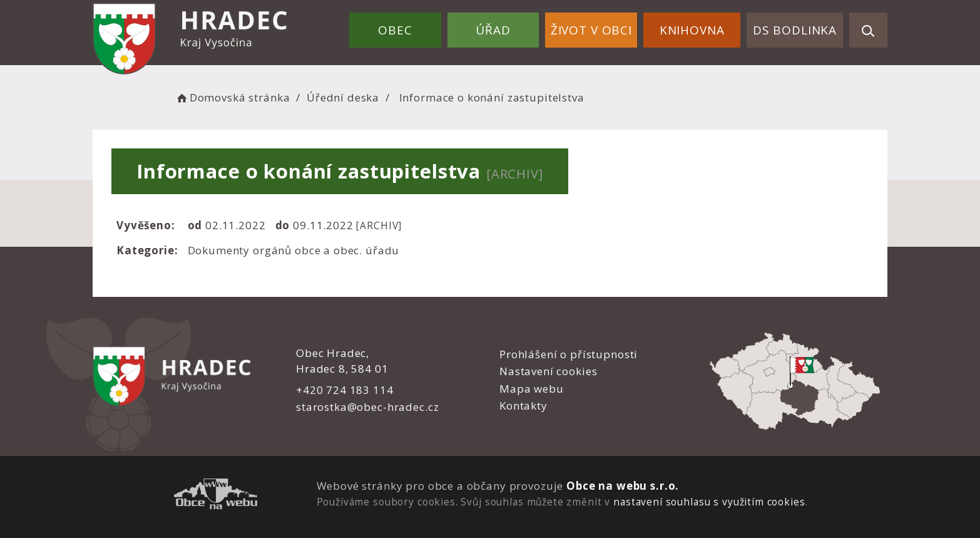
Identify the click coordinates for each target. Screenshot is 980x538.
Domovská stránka (232, 97)
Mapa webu (532, 389)
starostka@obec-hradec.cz (367, 407)
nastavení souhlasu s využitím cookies (709, 502)
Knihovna (692, 30)
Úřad (493, 30)
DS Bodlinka (795, 30)
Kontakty (523, 406)
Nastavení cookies (548, 371)
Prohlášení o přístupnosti (569, 354)
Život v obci (591, 30)
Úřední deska (343, 97)
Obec (395, 30)
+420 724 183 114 (345, 390)
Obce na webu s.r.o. (623, 486)
